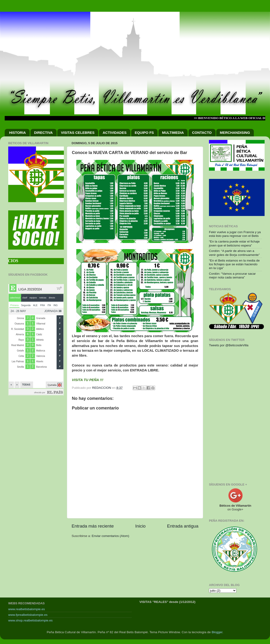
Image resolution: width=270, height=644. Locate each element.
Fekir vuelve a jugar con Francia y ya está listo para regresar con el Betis (235, 234)
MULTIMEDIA (173, 133)
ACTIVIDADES (115, 133)
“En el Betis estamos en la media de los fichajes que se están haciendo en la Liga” (234, 264)
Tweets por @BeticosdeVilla (229, 345)
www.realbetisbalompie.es (27, 609)
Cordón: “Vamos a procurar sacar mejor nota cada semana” (232, 276)
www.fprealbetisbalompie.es (28, 615)
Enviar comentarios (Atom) (111, 536)
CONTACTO (202, 133)
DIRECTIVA (43, 133)
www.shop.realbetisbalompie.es (30, 620)
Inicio (140, 526)
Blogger (217, 632)
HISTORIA (17, 133)
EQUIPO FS (144, 133)
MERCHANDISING (235, 133)
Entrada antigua (183, 526)
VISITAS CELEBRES (78, 133)
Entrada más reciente (93, 526)
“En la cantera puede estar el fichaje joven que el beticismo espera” (234, 243)
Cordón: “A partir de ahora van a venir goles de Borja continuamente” (234, 253)
